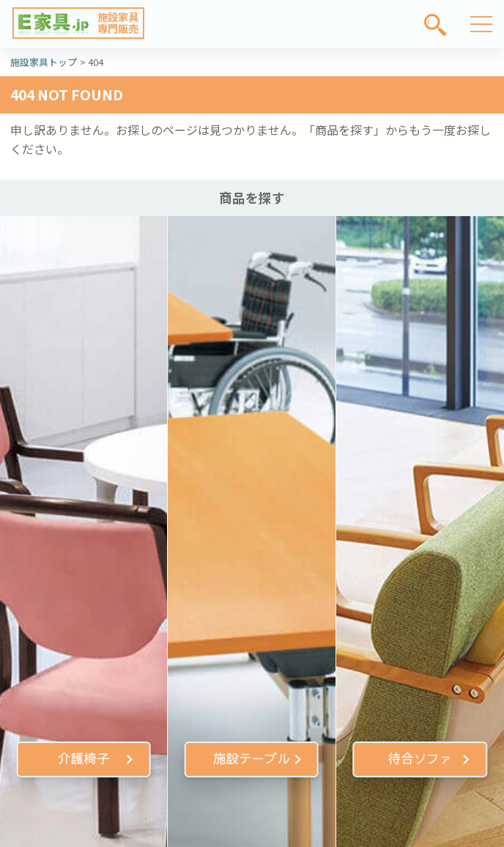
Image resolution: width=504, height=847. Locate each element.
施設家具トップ (44, 62)
